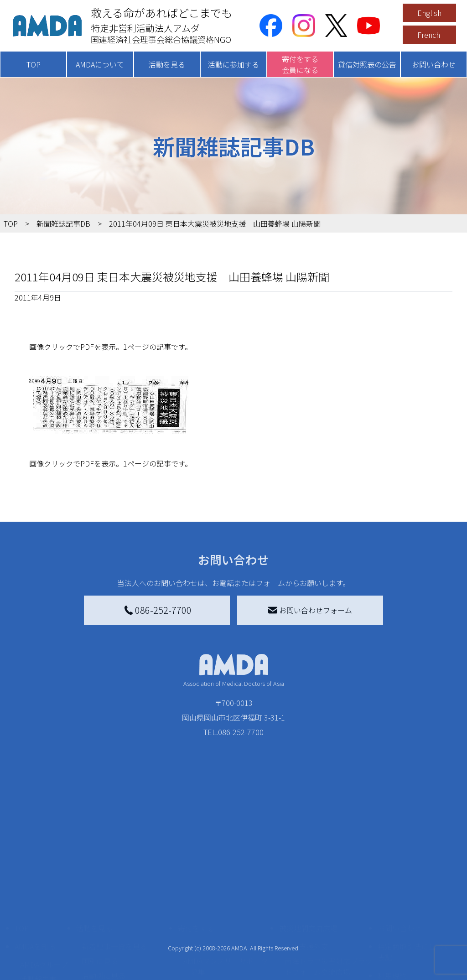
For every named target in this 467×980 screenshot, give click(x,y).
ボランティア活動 (111, 939)
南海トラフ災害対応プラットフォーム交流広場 (328, 893)
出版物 (31, 935)
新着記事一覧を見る (114, 873)
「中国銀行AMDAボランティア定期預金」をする (226, 959)
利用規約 (392, 902)
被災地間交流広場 (308, 855)
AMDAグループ (44, 891)
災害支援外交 (306, 873)
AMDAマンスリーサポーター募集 (226, 893)
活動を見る (167, 64)
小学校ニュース (45, 920)
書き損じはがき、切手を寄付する (227, 918)
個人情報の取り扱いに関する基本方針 (414, 926)
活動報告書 (38, 906)
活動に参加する (233, 64)
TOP (34, 64)
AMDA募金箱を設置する (222, 939)
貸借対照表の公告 (367, 64)
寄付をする (196, 855)
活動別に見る (104, 902)
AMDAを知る (35, 873)
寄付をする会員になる (300, 64)
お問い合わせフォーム (310, 610)
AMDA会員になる (211, 873)
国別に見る (100, 887)
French (429, 35)
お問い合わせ (434, 64)
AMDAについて (100, 64)
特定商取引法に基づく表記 (414, 878)
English (429, 13)
